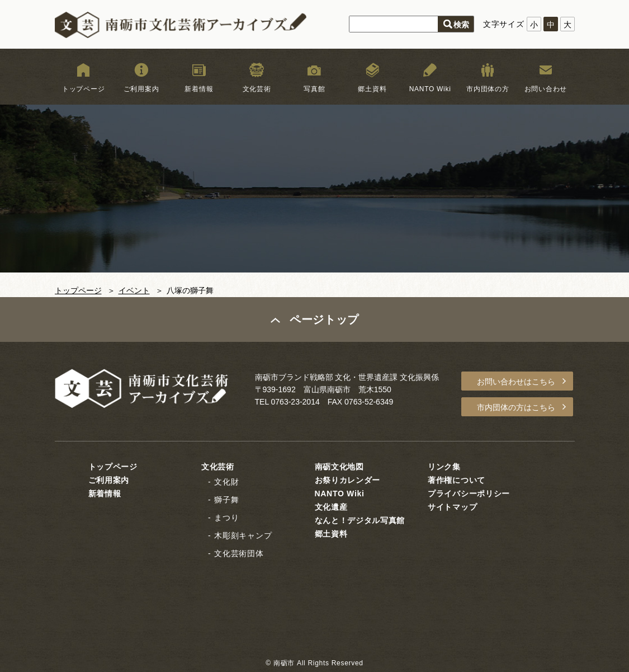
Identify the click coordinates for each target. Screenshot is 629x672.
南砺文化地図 (339, 467)
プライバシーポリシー (469, 494)
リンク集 (444, 467)
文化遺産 (331, 507)
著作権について (457, 480)
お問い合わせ (546, 89)
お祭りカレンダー (348, 480)
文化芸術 (257, 89)
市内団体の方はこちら (516, 407)
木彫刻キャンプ (243, 535)
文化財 (226, 482)
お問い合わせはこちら (516, 382)
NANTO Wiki (430, 89)
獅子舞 (226, 500)
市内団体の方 (488, 89)
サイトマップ (452, 507)
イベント (134, 290)
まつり (226, 518)
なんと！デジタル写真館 (360, 520)
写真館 (314, 89)
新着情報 (199, 89)
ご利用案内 (141, 89)
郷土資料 (372, 89)
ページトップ (324, 319)
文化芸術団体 (239, 553)
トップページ (83, 89)
